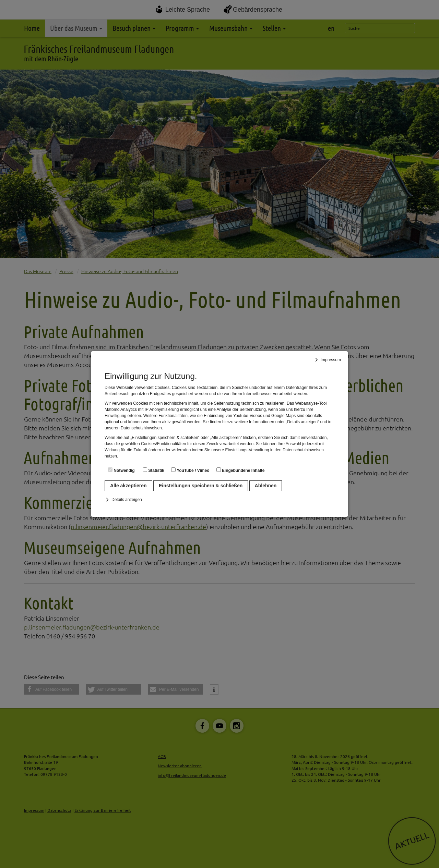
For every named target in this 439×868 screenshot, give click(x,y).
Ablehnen (266, 486)
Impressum (331, 360)
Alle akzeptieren (128, 486)
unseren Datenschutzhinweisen (133, 428)
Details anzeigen (127, 500)
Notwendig (121, 470)
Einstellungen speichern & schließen (201, 486)
